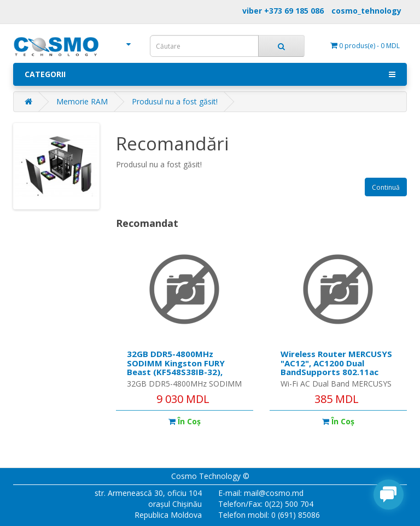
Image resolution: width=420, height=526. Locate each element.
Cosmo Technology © (210, 476)
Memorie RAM (82, 101)
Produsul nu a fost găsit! (175, 101)
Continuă (386, 187)
